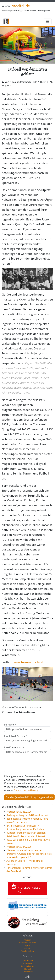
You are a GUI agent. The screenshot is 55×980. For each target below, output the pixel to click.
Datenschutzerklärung (26, 790)
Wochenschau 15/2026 (19, 812)
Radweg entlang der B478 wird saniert (27, 815)
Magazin (28, 940)
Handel (27, 969)
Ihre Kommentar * (14, 747)
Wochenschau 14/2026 (19, 847)
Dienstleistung (27, 966)
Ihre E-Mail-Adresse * (16, 736)
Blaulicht (27, 948)
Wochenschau (28, 951)
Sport (27, 945)
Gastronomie (28, 960)
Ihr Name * (10, 725)
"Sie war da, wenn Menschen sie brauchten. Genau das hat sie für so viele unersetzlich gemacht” (29, 854)
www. (16, 6)
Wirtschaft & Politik (27, 943)
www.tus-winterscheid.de (31, 662)
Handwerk (28, 963)
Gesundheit (27, 972)
